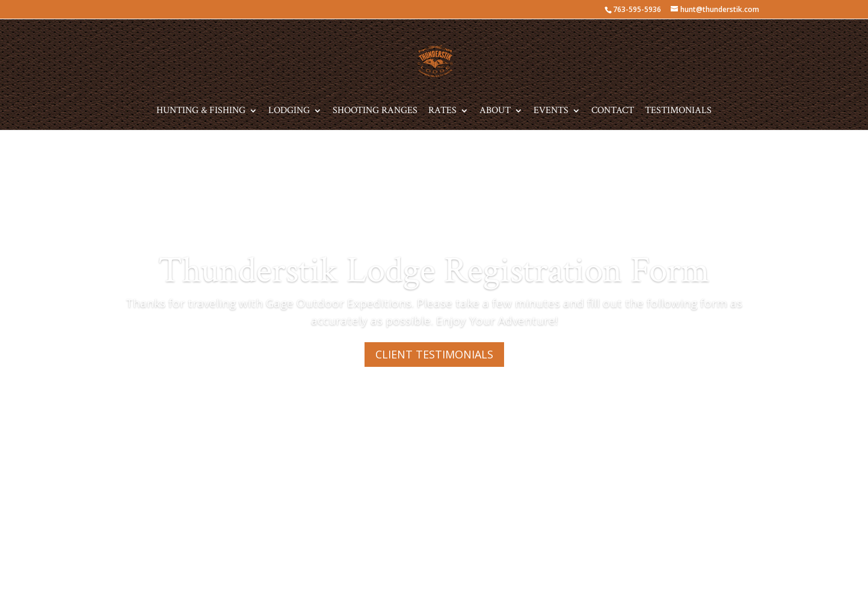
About (495, 112)
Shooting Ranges (375, 112)
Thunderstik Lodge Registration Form (434, 270)
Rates (442, 112)
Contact (613, 112)
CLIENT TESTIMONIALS (434, 354)
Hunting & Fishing (201, 112)
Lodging (289, 112)
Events (551, 112)
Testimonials (678, 112)
